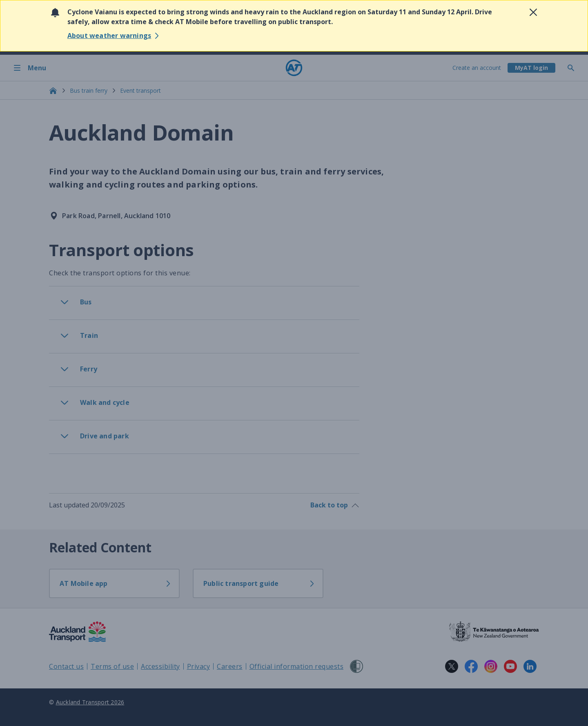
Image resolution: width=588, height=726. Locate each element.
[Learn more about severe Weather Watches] (114, 36)
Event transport (140, 90)
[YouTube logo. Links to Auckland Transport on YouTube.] (510, 666)
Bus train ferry (89, 90)
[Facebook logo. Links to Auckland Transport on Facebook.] (471, 666)
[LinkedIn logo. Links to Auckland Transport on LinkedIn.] (530, 666)
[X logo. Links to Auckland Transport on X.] (452, 666)
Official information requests (297, 666)
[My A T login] (531, 68)
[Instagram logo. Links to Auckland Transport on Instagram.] (491, 666)
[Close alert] (533, 12)
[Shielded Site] (356, 666)
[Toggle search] (574, 68)
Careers (230, 666)
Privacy (199, 666)
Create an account (477, 68)
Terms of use (112, 666)
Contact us (66, 666)
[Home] (294, 68)
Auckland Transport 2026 (90, 702)
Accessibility (160, 666)
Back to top (335, 505)
